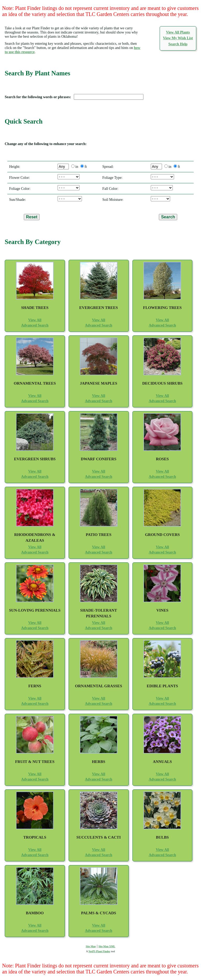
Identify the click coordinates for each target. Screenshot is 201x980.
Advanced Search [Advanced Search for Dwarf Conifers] (98, 477)
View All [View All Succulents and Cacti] (98, 850)
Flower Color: (19, 178)
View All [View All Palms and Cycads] (98, 925)
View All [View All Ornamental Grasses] (98, 698)
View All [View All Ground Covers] (162, 547)
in (77, 167)
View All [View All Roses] (162, 471)
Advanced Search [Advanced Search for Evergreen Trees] (98, 325)
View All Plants (178, 32)
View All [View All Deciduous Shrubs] (162, 396)
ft (86, 167)
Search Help (178, 44)
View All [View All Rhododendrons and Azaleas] (35, 547)
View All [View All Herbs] (98, 774)
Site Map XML (107, 946)
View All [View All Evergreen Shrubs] (35, 471)
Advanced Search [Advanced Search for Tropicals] (35, 855)
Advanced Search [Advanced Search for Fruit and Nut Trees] (35, 779)
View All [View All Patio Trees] (98, 547)
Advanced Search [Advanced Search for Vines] (162, 628)
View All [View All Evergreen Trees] (98, 320)
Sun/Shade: (17, 200)
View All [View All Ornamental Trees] (35, 396)
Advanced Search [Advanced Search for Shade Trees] (35, 325)
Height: (14, 167)
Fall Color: (109, 189)
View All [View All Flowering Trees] (162, 320)
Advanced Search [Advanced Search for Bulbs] (162, 855)
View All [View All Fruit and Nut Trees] (35, 774)
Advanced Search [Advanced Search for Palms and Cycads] (98, 931)
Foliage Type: (111, 178)
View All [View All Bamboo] (35, 925)
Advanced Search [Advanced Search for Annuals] (162, 779)
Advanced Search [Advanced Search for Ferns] (35, 704)
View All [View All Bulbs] (162, 850)
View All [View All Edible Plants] (162, 698)
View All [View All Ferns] (35, 698)
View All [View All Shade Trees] (35, 320)
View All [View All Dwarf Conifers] (98, 471)
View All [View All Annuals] (162, 774)
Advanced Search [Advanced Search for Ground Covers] (162, 552)
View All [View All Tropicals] (35, 850)
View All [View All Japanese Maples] (98, 396)
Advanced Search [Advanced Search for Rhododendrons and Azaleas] (35, 552)
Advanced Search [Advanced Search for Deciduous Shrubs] (162, 401)
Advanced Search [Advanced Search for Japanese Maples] (98, 401)
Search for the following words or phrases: (39, 97)
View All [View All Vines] (162, 623)
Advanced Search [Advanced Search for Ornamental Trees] (35, 401)
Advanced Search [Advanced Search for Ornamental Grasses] (98, 704)
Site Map (91, 946)
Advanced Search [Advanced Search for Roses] (162, 477)
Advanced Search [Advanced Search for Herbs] (98, 779)
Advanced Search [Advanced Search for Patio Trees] (98, 552)
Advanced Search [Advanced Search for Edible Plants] (162, 704)
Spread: (107, 167)
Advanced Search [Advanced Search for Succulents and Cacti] (98, 855)
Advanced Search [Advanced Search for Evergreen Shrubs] (35, 477)
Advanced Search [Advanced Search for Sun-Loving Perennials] (35, 628)
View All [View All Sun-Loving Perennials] (35, 623)
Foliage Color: (19, 189)
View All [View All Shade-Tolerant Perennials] (98, 623)
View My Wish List (178, 38)
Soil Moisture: (112, 200)
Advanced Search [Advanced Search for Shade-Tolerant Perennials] (98, 628)
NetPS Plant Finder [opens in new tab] (99, 951)
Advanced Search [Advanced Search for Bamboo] (35, 931)
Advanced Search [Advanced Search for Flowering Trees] (162, 325)
